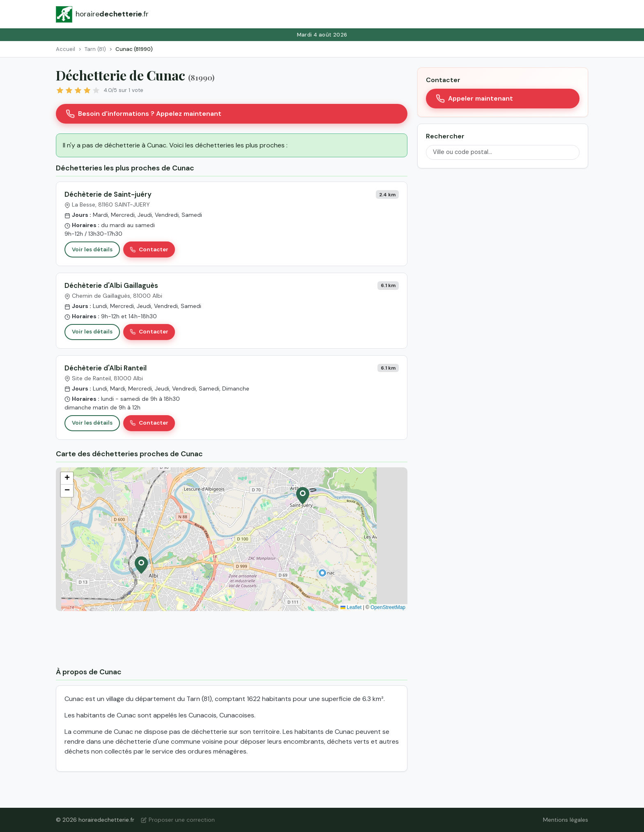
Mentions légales (566, 820)
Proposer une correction (178, 820)
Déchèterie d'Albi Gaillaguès (111, 285)
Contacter (149, 249)
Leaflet (351, 607)
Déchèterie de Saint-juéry (108, 194)
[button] (322, 573)
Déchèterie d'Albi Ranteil (106, 368)
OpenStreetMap (388, 607)
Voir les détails (92, 249)
